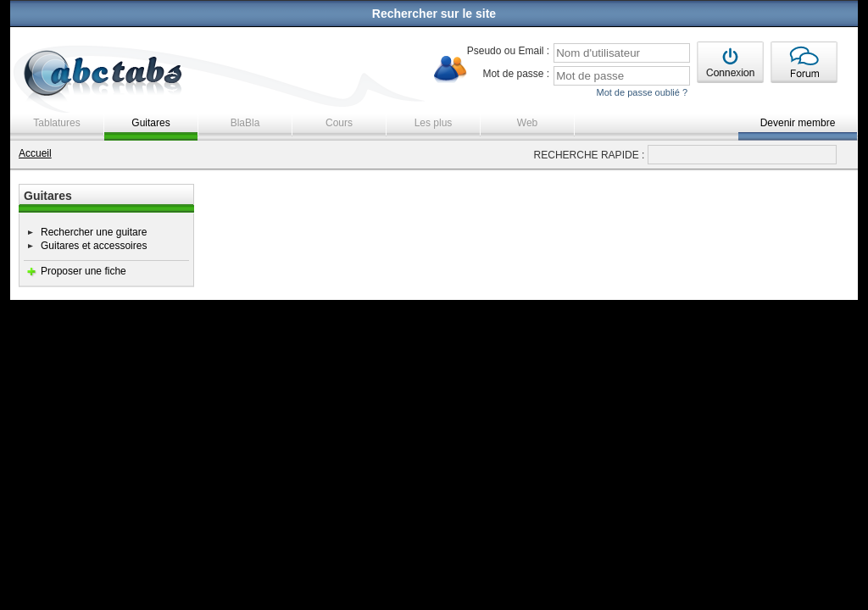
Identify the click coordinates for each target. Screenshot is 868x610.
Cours (339, 123)
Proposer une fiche (83, 271)
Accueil (35, 153)
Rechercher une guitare (94, 232)
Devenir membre (798, 123)
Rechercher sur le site (434, 14)
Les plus (434, 123)
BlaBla (245, 123)
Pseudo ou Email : (508, 51)
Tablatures (56, 123)
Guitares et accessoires (94, 246)
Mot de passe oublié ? (642, 92)
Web (527, 123)
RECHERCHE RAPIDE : (590, 155)
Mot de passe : (516, 74)
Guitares (150, 123)
